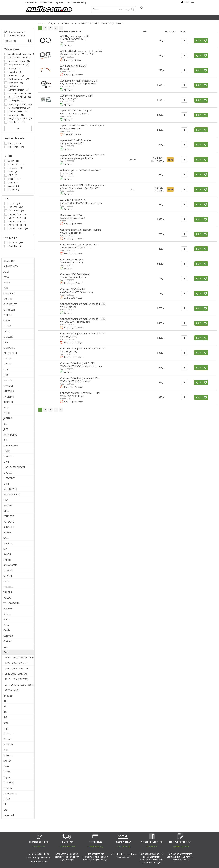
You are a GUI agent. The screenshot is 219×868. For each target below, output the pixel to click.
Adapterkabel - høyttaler (20, 54)
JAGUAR (8, 418)
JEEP (6, 429)
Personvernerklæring (76, 2)
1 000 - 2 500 (15, 214)
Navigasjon (14, 115)
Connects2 (13, 164)
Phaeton (8, 744)
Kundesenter (31, 2)
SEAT (6, 549)
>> (61, 28)
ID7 (5, 717)
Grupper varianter (17, 32)
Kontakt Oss (46, 2)
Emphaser (13, 168)
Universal (9, 815)
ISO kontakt (14, 86)
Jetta (6, 723)
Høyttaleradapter (16, 79)
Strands (12, 179)
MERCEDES (9, 478)
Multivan (8, 734)
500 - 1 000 (14, 211)
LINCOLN (9, 456)
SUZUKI (8, 576)
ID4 (5, 706)
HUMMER (9, 391)
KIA (5, 440)
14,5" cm (13, 143)
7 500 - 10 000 (15, 225)
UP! (5, 804)
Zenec (11, 189)
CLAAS (7, 321)
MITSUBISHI (10, 489)
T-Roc (7, 799)
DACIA (7, 331)
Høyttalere (13, 83)
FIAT (6, 370)
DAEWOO (8, 337)
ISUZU (7, 408)
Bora (6, 625)
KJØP (198, 41)
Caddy (7, 630)
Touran (8, 788)
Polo (6, 750)
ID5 (5, 712)
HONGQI (8, 386)
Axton (11, 161)
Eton (11, 172)
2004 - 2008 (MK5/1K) (16, 668)
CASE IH (8, 299)
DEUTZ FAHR (11, 353)
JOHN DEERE (10, 435)
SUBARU (8, 571)
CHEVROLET (10, 304)
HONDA (8, 380)
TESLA (7, 581)
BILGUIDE (65, 23)
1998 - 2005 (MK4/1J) (16, 663)
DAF (6, 342)
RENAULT (9, 527)
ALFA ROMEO (11, 266)
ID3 (5, 701)
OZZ (11, 175)
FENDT (7, 364)
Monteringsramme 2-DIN (20, 108)
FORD (6, 375)
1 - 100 (12, 203)
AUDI (6, 272)
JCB (5, 424)
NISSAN (8, 505)
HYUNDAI (9, 397)
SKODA (7, 554)
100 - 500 (13, 207)
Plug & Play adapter (18, 119)
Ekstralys (13, 72)
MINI (6, 484)
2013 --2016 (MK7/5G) (17, 679)
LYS (5, 810)
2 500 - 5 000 (15, 218)
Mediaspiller (14, 101)
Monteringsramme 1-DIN (20, 104)
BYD (6, 288)
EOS (6, 647)
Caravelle (8, 636)
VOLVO (7, 598)
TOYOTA (8, 587)
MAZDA (8, 473)
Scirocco (8, 755)
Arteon (7, 614)
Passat (7, 739)
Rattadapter (14, 122)
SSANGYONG (10, 565)
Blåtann (12, 68)
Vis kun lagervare (17, 36)
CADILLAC (9, 293)
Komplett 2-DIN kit (17, 97)
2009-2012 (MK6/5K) (111, 23)
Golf (95, 23)
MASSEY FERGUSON (14, 467)
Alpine (11, 186)
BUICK (7, 282)
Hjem (54, 23)
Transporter (10, 793)
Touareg (8, 783)
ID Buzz (8, 696)
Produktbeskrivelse (69, 32)
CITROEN (8, 315)
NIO (6, 500)
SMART (7, 560)
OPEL (6, 511)
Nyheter (59, 2)
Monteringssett (16, 111)
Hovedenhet (14, 75)
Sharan (7, 761)
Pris (145, 32)
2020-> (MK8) (12, 690)
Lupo (6, 728)
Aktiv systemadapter (18, 58)
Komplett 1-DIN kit (17, 93)
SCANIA (8, 543)
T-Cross (8, 772)
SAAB (6, 538)
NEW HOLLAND (12, 494)
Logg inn (189, 2)
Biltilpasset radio (16, 65)
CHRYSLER (9, 310)
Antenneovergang (17, 61)
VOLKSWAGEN (82, 23)
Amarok (8, 609)
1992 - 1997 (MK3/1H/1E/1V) (19, 658)
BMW (6, 277)
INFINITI (8, 402)
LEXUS (7, 451)
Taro (6, 766)
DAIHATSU (9, 348)
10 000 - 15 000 (16, 229)
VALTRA (8, 592)
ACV (10, 182)
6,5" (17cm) (14, 147)
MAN (6, 462)
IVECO (7, 413)
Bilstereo (13, 242)
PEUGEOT (9, 516)
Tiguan (7, 777)
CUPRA (7, 326)
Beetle (7, 620)
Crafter (7, 641)
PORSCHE (9, 522)
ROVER (7, 533)
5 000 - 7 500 (15, 221)
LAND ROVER (11, 446)
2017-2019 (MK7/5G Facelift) (19, 685)
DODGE (7, 359)
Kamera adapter (16, 90)
